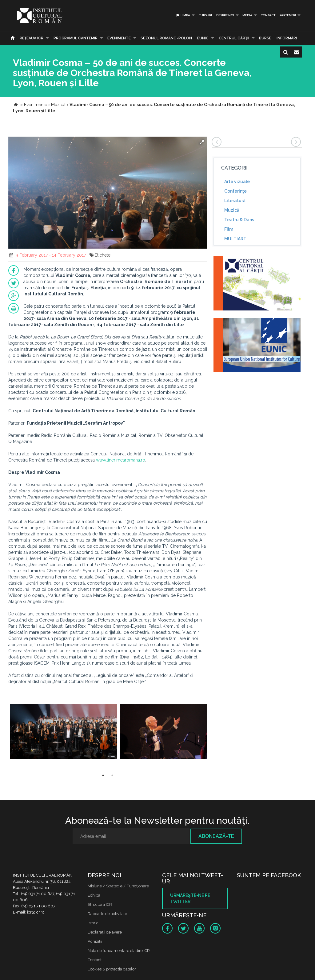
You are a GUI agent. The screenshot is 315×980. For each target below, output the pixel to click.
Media (247, 15)
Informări (287, 38)
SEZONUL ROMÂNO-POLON (166, 38)
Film (229, 229)
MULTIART (235, 239)
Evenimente (119, 38)
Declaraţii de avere (105, 932)
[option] (63, 732)
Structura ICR (100, 904)
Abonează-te (216, 836)
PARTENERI (288, 15)
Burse (265, 38)
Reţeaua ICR (32, 38)
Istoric (93, 923)
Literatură (235, 201)
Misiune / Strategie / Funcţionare (118, 886)
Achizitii (95, 941)
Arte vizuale (237, 182)
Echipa (94, 895)
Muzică (232, 210)
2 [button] (112, 775)
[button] (202, 142)
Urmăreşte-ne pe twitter (190, 898)
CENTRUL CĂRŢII (234, 38)
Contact (268, 15)
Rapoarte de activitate (107, 914)
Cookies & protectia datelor (112, 969)
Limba (183, 15)
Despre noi (225, 15)
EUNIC (203, 38)
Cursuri (205, 15)
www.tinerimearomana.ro (121, 460)
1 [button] (103, 775)
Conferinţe (235, 191)
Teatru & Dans (239, 220)
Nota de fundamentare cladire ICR (119, 951)
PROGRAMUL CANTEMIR (76, 38)
